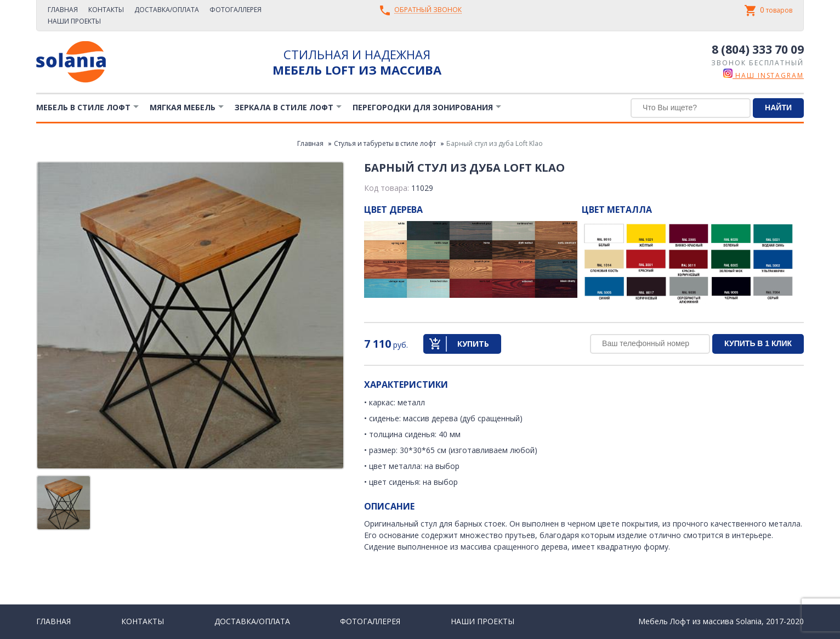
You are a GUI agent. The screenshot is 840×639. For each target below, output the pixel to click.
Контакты (106, 10)
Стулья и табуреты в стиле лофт (385, 143)
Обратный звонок (428, 10)
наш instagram (764, 75)
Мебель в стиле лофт (83, 107)
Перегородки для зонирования (423, 107)
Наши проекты (74, 21)
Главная (63, 10)
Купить (473, 344)
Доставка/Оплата (167, 10)
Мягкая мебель (183, 107)
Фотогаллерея (235, 10)
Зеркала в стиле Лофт (284, 107)
